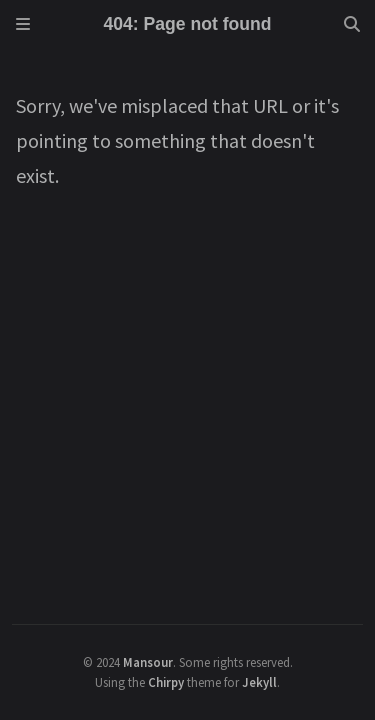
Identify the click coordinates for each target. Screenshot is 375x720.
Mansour (148, 662)
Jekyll (259, 682)
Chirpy (166, 682)
